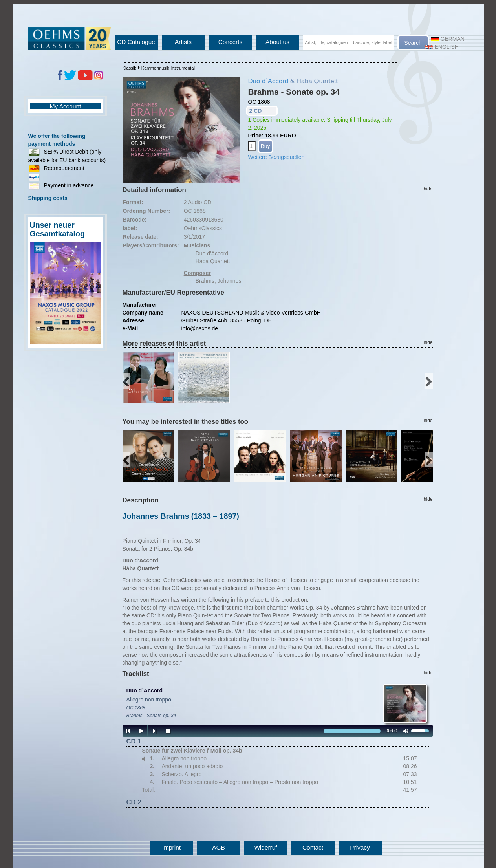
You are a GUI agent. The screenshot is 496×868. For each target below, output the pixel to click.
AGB (219, 847)
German (448, 39)
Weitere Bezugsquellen (276, 157)
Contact (313, 847)
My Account (66, 106)
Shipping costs (48, 198)
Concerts (231, 42)
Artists (183, 42)
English (442, 47)
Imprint (171, 847)
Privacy (360, 847)
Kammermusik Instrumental (168, 68)
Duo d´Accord (268, 81)
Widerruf (265, 847)
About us (277, 42)
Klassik (129, 68)
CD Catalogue (136, 42)
